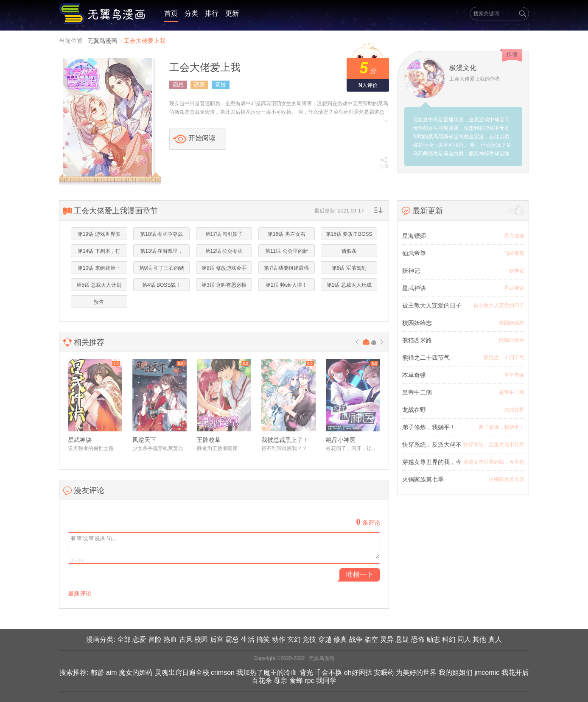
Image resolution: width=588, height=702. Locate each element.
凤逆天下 (144, 440)
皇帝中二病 (417, 392)
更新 (232, 13)
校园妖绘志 (417, 323)
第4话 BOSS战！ (161, 285)
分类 (191, 13)
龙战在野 (414, 410)
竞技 (221, 85)
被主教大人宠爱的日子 (432, 305)
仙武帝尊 (414, 253)
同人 (464, 639)
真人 (495, 639)
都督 (97, 673)
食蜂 (296, 681)
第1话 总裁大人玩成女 (349, 287)
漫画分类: (101, 639)
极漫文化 (463, 68)
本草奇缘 (414, 375)
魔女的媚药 (136, 673)
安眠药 (384, 673)
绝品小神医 (341, 440)
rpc (309, 681)
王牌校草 (209, 440)
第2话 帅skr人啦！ (286, 285)
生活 (248, 639)
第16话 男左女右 (287, 234)
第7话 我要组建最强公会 (286, 270)
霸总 (178, 85)
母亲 (280, 681)
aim (112, 673)
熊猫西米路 (417, 340)
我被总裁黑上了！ (285, 440)
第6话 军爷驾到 (349, 268)
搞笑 (263, 639)
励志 (433, 639)
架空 (371, 639)
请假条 (349, 251)
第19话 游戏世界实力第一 (99, 236)
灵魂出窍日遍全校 (182, 673)
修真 (340, 639)
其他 (479, 639)
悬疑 (402, 639)
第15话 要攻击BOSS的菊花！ (349, 236)
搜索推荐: (74, 673)
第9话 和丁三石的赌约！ (162, 270)
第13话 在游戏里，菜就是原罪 (161, 253)
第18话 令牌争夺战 (161, 234)
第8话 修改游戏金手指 (224, 270)
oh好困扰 (358, 673)
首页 (171, 13)
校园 (201, 639)
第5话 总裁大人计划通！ (99, 287)
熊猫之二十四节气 (426, 358)
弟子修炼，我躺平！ (429, 427)
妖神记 (411, 271)
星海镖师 (414, 236)
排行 (212, 13)
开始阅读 (202, 138)
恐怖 (418, 639)
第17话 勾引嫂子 (224, 234)
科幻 (449, 639)
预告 (99, 302)
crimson (223, 673)
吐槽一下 (360, 575)
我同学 (326, 681)
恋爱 (199, 85)
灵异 (387, 639)
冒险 (155, 639)
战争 (356, 639)
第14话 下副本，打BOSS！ (99, 253)
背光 (306, 673)
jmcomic (487, 673)
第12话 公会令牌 (224, 251)
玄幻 (294, 639)
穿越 (325, 639)
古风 (186, 639)
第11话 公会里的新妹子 (287, 253)
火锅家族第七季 (423, 479)
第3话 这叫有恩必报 (224, 285)
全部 (124, 639)
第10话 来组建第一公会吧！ (99, 270)
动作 (279, 639)
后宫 (217, 639)
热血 (170, 639)
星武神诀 (80, 440)
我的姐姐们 (456, 673)
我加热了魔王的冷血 (267, 673)
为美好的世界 (416, 673)
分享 (384, 163)
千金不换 (328, 673)
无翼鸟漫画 (103, 41)
